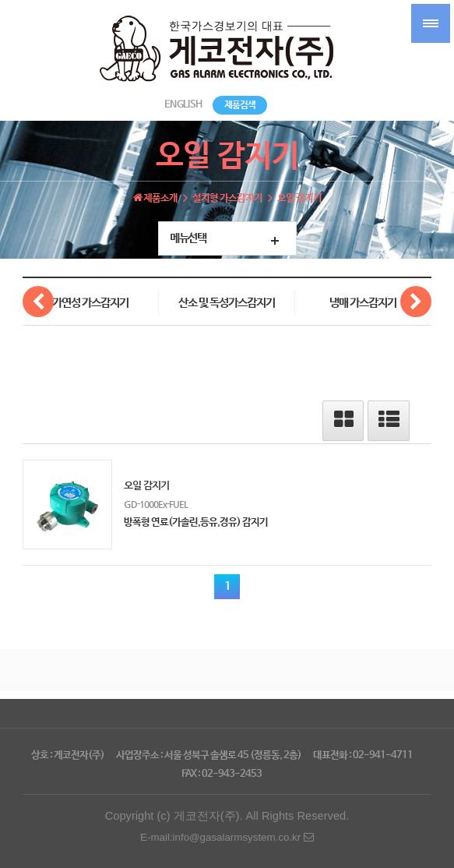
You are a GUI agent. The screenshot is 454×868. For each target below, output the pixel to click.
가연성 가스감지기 (90, 303)
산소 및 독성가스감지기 (227, 303)
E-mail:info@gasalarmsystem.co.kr (227, 837)
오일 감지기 (146, 485)
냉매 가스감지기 (363, 303)
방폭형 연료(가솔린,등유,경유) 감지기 (196, 522)
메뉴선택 (188, 238)
